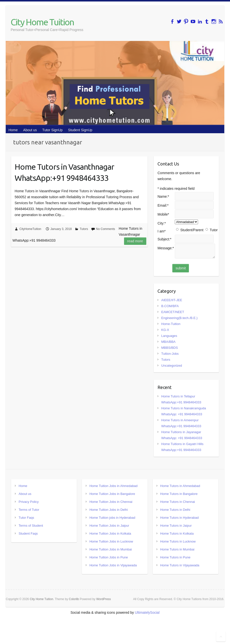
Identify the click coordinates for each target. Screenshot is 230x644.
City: (162, 223)
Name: (163, 196)
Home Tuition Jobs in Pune (109, 557)
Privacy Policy (29, 502)
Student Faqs (28, 533)
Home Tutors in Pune (175, 557)
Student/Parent (192, 230)
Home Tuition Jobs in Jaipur (109, 526)
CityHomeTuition (30, 229)
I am (162, 231)
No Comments (106, 229)
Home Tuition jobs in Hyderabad (112, 518)
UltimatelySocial (147, 612)
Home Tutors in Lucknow (178, 541)
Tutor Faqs (26, 518)
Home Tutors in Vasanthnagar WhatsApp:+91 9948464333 (64, 172)
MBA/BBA (168, 342)
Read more (135, 241)
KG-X (165, 330)
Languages (169, 336)
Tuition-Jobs (170, 354)
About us (30, 130)
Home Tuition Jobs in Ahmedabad (113, 486)
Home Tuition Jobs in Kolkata (110, 533)
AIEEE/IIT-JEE (172, 300)
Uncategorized (172, 366)
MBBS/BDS (169, 348)
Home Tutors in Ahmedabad (180, 486)
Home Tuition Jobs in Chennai (111, 502)
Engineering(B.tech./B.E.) (179, 318)
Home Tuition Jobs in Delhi (109, 510)
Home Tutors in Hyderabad (179, 518)
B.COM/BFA (170, 306)
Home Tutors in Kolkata (177, 533)
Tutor (214, 230)
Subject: (164, 239)
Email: (163, 205)
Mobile (163, 214)
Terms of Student (31, 526)
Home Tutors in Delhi (175, 510)
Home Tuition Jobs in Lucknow (111, 541)
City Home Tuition (42, 22)
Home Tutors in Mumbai (177, 549)
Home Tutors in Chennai (178, 502)
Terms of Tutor (29, 510)
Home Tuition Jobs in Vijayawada (113, 565)
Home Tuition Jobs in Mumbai (111, 549)
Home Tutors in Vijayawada (180, 565)
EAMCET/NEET (173, 312)
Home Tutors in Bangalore (179, 494)
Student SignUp (80, 130)
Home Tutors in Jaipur (176, 526)
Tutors (84, 229)
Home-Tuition (171, 324)
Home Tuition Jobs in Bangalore (112, 494)
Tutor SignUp (52, 130)
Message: (166, 248)
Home (13, 130)
